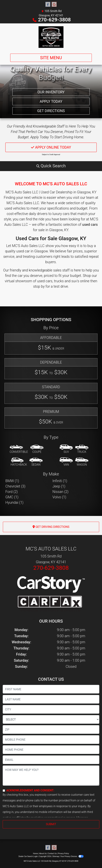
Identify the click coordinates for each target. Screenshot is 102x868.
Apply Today (51, 101)
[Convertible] (19, 449)
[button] (51, 166)
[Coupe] (37, 449)
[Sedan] (36, 462)
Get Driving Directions (51, 527)
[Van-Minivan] (66, 462)
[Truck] (82, 449)
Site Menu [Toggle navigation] (51, 58)
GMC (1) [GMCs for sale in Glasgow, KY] (12, 497)
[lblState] (51, 719)
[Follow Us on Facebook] (48, 4)
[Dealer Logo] (51, 37)
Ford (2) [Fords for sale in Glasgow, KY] (12, 492)
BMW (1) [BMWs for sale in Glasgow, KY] (12, 481)
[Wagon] (82, 462)
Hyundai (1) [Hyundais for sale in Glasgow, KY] (14, 502)
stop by (39, 286)
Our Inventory (51, 92)
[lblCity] (51, 709)
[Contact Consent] (4, 791)
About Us (43, 854)
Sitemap (56, 856)
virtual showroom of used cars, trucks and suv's (42, 281)
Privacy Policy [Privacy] (63, 854)
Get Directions (51, 111)
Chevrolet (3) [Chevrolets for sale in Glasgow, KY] (15, 486)
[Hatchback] (19, 462)
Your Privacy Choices (72, 856)
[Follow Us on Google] (54, 4)
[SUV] (66, 449)
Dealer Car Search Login (28, 856)
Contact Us (52, 854)
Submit (51, 824)
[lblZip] (51, 729)
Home (35, 854)
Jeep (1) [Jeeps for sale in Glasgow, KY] (59, 486)
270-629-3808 (54, 20)
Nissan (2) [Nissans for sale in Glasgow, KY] (61, 492)
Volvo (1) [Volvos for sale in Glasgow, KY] (59, 497)
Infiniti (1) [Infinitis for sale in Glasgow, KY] (60, 481)
